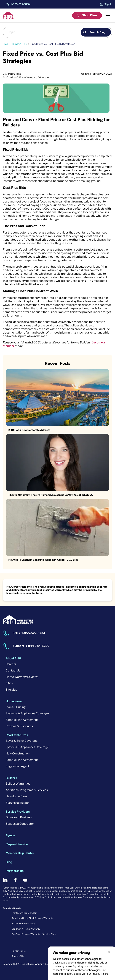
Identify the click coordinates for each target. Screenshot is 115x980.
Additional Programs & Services (27, 790)
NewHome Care (16, 796)
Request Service (17, 844)
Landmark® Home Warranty (26, 929)
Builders (11, 778)
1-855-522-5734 (21, 4)
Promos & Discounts (19, 726)
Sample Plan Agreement (22, 720)
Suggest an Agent (17, 766)
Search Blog (97, 32)
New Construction (18, 753)
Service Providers (18, 812)
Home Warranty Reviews (22, 677)
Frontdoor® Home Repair (24, 913)
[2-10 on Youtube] (25, 880)
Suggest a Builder (17, 803)
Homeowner (14, 701)
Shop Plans (90, 15)
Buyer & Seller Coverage (22, 741)
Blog (9, 862)
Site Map (12, 690)
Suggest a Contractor (20, 824)
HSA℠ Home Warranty (23, 924)
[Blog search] (44, 32)
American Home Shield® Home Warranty (32, 918)
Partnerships (15, 871)
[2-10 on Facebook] (15, 880)
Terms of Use (18, 956)
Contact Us (13, 671)
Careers (11, 664)
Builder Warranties (18, 784)
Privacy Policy (100, 974)
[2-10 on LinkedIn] (5, 880)
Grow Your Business (19, 817)
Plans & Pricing (16, 707)
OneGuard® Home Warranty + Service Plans (34, 934)
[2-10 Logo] (8, 18)
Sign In (108, 4)
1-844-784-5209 (38, 646)
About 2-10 (13, 658)
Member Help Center (20, 853)
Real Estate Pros (17, 735)
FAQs (9, 683)
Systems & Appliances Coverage (27, 713)
